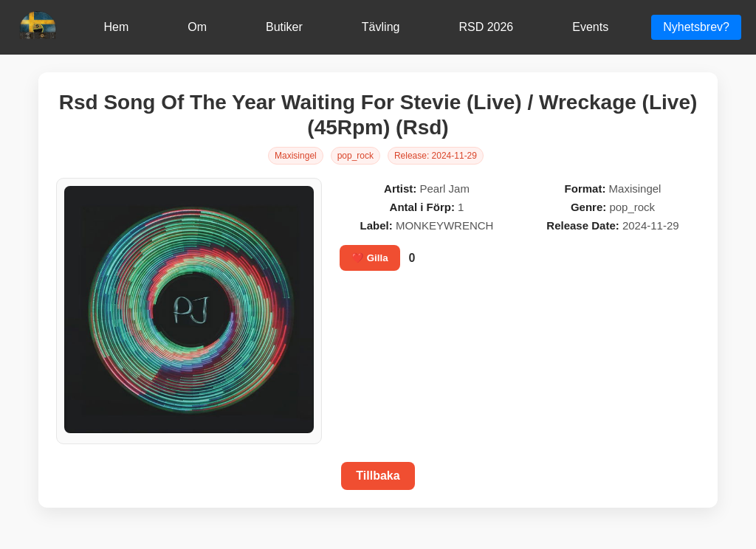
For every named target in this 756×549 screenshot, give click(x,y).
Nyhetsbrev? (696, 27)
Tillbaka (378, 476)
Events (590, 27)
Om (197, 27)
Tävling (381, 27)
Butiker (284, 27)
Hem (116, 27)
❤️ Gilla (370, 258)
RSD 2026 (486, 27)
